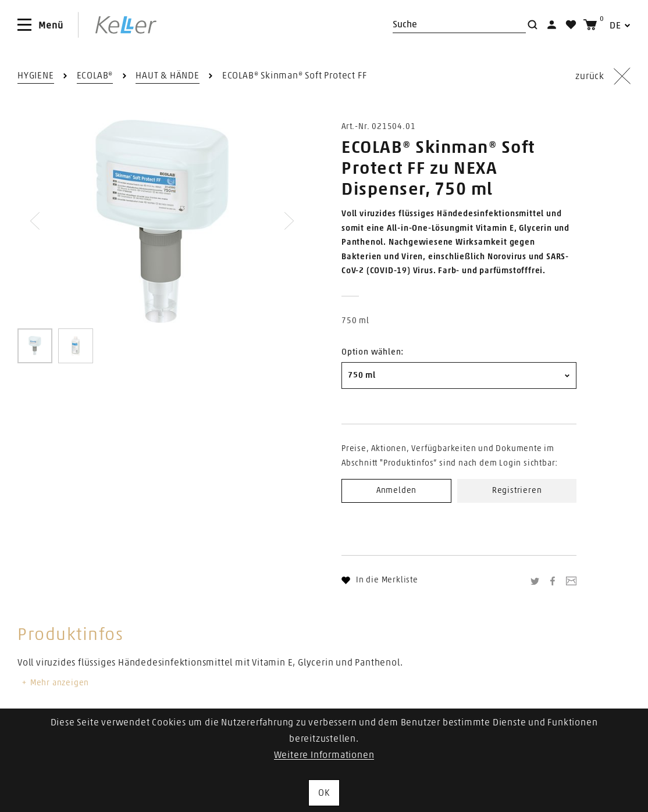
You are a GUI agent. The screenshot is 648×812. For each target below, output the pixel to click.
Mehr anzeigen (55, 683)
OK (324, 793)
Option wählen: (373, 352)
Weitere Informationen (324, 755)
